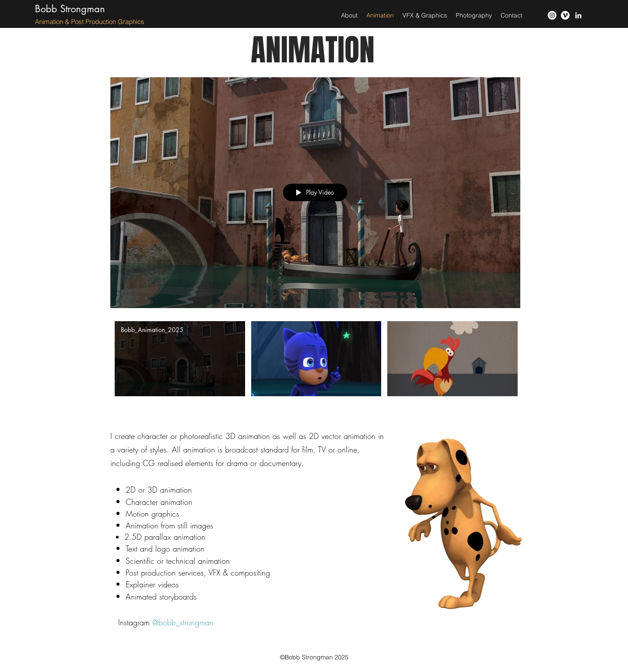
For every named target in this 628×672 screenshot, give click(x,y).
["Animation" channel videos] (315, 369)
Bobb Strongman (70, 9)
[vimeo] (565, 15)
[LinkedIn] (578, 15)
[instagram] (552, 15)
